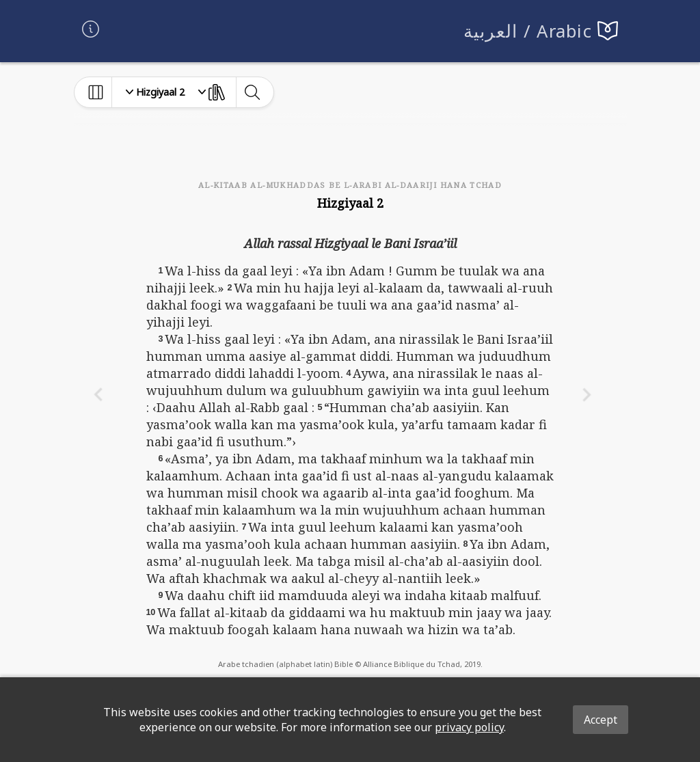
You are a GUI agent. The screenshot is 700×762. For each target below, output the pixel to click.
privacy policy (469, 727)
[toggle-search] (252, 92)
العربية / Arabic (528, 31)
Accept (601, 720)
